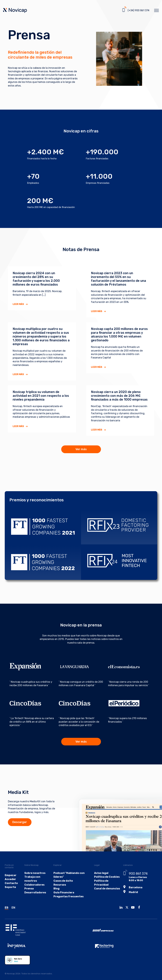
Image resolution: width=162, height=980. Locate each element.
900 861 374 (134, 881)
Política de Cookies (103, 884)
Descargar (29, 829)
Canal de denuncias (103, 896)
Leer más (18, 304)
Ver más (81, 449)
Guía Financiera (62, 900)
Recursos (59, 892)
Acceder (10, 887)
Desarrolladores (35, 900)
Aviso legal (98, 880)
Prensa (30, 896)
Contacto (10, 891)
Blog (56, 896)
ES (7, 916)
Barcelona (131, 894)
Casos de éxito (62, 888)
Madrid (129, 898)
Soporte (10, 895)
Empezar (10, 883)
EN (13, 916)
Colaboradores (34, 892)
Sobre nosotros (35, 880)
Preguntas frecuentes (66, 904)
